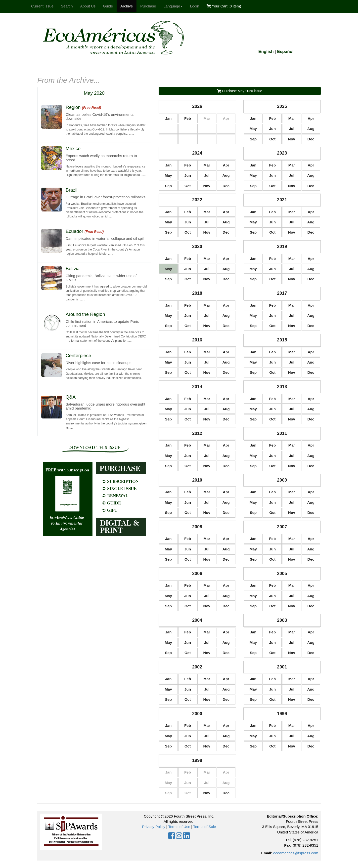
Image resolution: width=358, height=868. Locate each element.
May (253, 129)
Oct (272, 139)
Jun (272, 129)
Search (67, 6)
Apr (311, 118)
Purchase (148, 6)
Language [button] (173, 6)
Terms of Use (179, 827)
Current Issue (42, 6)
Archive (127, 6)
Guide (108, 6)
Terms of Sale (205, 827)
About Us (88, 6)
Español (285, 52)
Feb (188, 118)
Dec (311, 139)
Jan (168, 118)
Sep (253, 139)
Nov (292, 139)
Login (195, 6)
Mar (292, 118)
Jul (292, 129)
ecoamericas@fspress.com (296, 853)
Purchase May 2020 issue (240, 91)
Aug (311, 129)
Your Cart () (224, 6)
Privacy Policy (154, 827)
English (266, 52)
